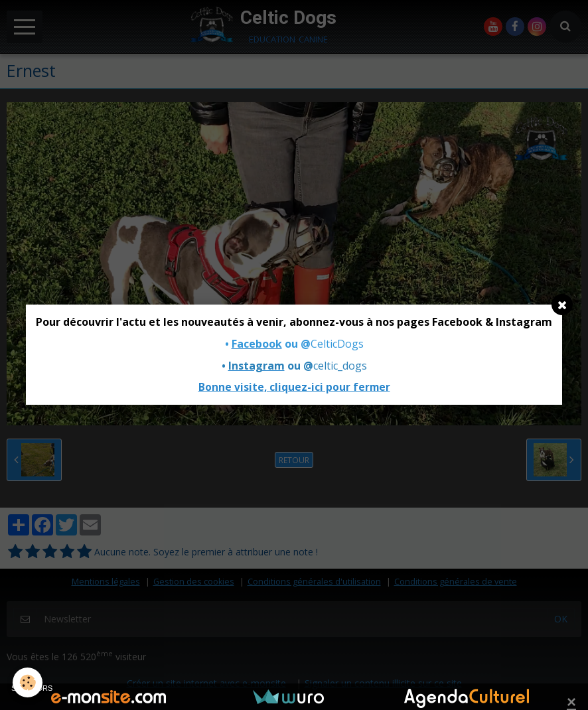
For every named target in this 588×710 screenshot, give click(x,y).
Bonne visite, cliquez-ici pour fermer (294, 387)
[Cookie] (28, 682)
